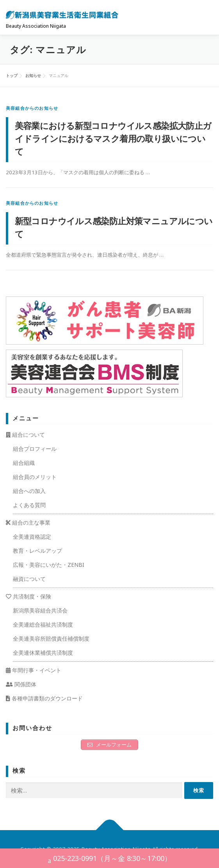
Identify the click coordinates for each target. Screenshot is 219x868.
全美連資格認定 (32, 537)
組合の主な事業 (28, 522)
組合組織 (24, 463)
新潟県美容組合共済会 (40, 610)
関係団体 (21, 684)
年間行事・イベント (34, 670)
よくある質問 (29, 505)
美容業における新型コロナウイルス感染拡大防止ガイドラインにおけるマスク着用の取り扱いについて (113, 138)
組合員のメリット (35, 477)
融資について (29, 579)
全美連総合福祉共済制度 (43, 624)
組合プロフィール (35, 449)
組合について (25, 435)
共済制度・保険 (28, 596)
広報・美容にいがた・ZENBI (49, 565)
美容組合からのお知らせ (32, 108)
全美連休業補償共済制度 (43, 653)
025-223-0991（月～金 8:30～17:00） (110, 859)
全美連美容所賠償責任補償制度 (51, 638)
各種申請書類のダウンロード (44, 698)
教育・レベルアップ (37, 551)
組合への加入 (29, 491)
